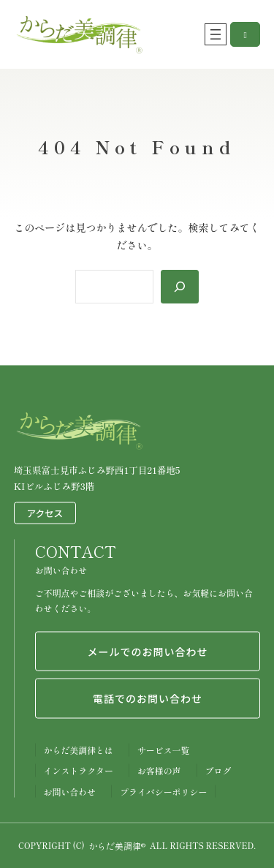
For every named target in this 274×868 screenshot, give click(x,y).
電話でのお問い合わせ (148, 698)
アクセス (45, 512)
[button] (245, 34)
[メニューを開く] (216, 34)
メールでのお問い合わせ (147, 651)
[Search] (180, 287)
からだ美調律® (117, 845)
